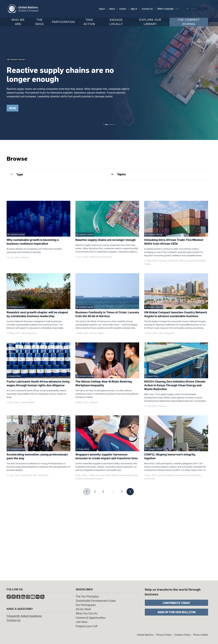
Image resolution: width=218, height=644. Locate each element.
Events (123, 9)
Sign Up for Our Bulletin (177, 612)
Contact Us (147, 9)
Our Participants (86, 605)
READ (17, 108)
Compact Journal (19, 187)
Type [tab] (20, 174)
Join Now (82, 622)
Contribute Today (176, 603)
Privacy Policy (164, 635)
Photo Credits (201, 635)
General (25, 257)
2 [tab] (107, 125)
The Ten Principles (87, 596)
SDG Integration (29, 333)
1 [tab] (104, 125)
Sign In (134, 9)
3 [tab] (109, 125)
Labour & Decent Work (99, 475)
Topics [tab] (121, 174)
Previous (199, 41)
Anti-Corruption (166, 475)
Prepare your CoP (87, 626)
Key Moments (194, 475)
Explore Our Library (150, 22)
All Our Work (83, 609)
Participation (63, 22)
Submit (206, 9)
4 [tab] (112, 125)
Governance (180, 475)
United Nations (145, 635)
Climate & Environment (101, 257)
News (112, 9)
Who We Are (18, 22)
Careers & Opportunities (91, 618)
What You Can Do (87, 613)
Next (208, 41)
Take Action (89, 22)
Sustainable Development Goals (96, 601)
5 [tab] (114, 125)
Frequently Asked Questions (24, 616)
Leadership (173, 261)
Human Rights (97, 333)
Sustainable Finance (93, 479)
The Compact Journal (189, 22)
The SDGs (40, 22)
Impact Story (43, 187)
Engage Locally (116, 22)
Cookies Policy (182, 635)
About (102, 9)
